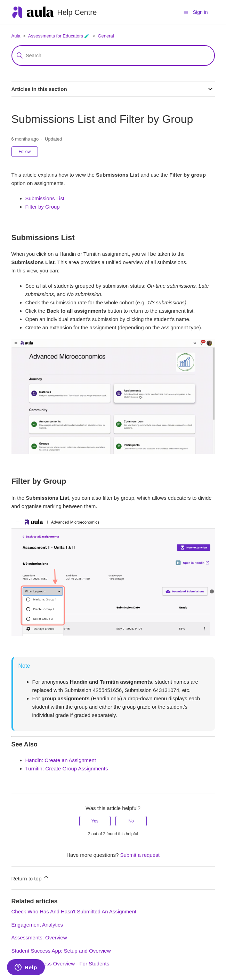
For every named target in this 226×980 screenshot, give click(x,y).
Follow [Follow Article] (25, 152)
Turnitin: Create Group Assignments (67, 768)
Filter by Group (43, 207)
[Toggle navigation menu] (186, 12)
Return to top (31, 877)
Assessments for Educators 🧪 (59, 36)
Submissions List (45, 198)
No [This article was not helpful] (131, 821)
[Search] (113, 56)
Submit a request (140, 855)
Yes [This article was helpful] (95, 821)
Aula (16, 36)
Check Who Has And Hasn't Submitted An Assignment (74, 911)
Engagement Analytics (37, 925)
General (106, 36)
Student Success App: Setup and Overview (61, 951)
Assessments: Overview (39, 937)
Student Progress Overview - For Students (60, 964)
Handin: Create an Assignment (61, 760)
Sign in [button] (200, 12)
